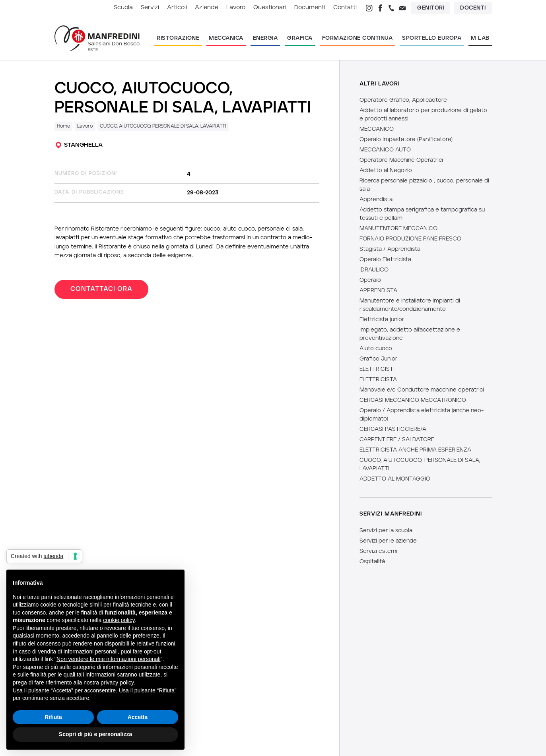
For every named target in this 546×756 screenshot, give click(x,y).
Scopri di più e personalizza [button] (95, 734)
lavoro (236, 8)
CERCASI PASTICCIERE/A (393, 429)
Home (63, 126)
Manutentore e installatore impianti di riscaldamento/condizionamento (410, 305)
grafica (300, 38)
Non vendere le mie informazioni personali (108, 659)
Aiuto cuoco (376, 349)
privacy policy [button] (117, 682)
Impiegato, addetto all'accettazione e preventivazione (410, 334)
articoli (177, 8)
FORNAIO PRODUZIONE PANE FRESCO (410, 239)
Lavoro (85, 126)
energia (265, 38)
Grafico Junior (378, 359)
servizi (150, 8)
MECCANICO (377, 129)
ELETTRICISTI (377, 369)
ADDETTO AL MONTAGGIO (395, 479)
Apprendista (376, 200)
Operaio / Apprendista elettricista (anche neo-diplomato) (422, 415)
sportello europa (432, 38)
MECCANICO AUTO (385, 150)
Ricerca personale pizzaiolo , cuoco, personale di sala (424, 185)
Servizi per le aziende (388, 541)
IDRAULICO (374, 270)
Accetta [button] (138, 717)
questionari (270, 8)
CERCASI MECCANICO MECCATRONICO (413, 400)
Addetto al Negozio (386, 171)
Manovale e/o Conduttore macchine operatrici (422, 390)
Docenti (473, 8)
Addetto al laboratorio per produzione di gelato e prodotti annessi (423, 115)
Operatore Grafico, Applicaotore (403, 100)
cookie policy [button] (119, 620)
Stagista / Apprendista (390, 249)
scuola (123, 8)
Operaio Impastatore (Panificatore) (406, 140)
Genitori (431, 8)
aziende (207, 8)
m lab (480, 38)
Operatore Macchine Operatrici (401, 160)
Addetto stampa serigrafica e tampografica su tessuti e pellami (422, 214)
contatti (345, 8)
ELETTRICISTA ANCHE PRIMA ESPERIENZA (415, 450)
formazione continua (358, 38)
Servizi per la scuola (386, 531)
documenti (310, 8)
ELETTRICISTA (378, 380)
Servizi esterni (378, 551)
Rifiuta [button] (53, 717)
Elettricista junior (382, 320)
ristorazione (178, 38)
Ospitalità (372, 562)
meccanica (226, 38)
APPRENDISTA (378, 291)
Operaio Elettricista (385, 260)
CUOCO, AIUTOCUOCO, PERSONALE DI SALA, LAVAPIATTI (163, 126)
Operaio (370, 280)
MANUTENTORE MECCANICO (398, 229)
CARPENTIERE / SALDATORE (397, 440)
